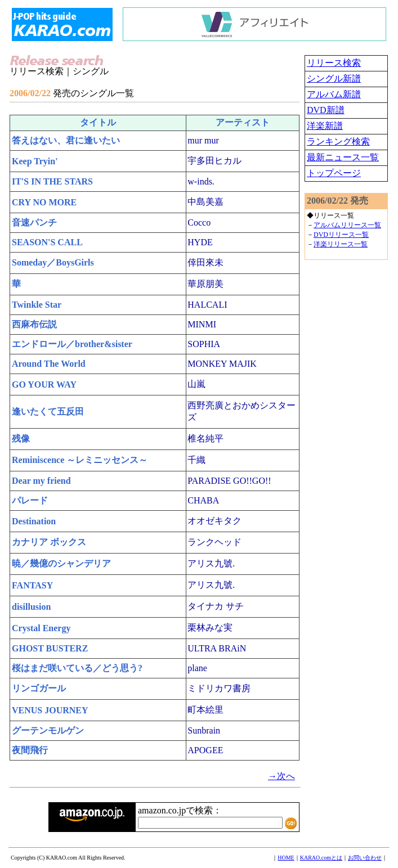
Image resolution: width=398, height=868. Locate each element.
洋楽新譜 (325, 126)
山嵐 (196, 384)
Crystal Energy (41, 628)
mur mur (203, 140)
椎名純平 (205, 439)
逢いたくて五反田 (48, 411)
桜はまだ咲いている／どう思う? (77, 668)
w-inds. (201, 181)
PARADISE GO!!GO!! (229, 481)
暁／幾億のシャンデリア (61, 563)
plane (197, 668)
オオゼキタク (214, 521)
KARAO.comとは (321, 858)
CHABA (203, 500)
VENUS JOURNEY (50, 710)
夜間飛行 (30, 750)
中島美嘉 (205, 202)
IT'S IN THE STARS (52, 181)
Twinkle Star (37, 305)
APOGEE (205, 750)
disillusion (31, 607)
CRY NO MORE (44, 202)
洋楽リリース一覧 (341, 244)
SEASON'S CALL (47, 242)
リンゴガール (39, 688)
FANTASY (32, 585)
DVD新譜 (326, 110)
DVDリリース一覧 (341, 235)
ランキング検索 (338, 141)
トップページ (334, 173)
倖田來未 (205, 262)
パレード (30, 500)
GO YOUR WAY (44, 384)
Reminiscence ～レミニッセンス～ (80, 460)
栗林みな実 (210, 628)
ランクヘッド (214, 542)
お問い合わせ (365, 858)
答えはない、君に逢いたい (66, 140)
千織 (196, 460)
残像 (21, 439)
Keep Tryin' (35, 161)
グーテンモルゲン (48, 730)
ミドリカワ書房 (219, 688)
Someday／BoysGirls (53, 262)
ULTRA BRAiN (217, 648)
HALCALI (207, 305)
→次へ (281, 776)
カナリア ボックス (49, 542)
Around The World (49, 364)
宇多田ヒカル (214, 161)
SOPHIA (204, 344)
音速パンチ (34, 222)
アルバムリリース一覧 (347, 225)
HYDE (200, 242)
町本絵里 (205, 710)
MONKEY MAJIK (222, 364)
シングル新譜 (334, 78)
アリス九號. (211, 563)
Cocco (199, 222)
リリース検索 (334, 63)
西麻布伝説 (34, 324)
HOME (286, 858)
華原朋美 (205, 284)
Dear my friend (41, 481)
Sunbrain (204, 730)
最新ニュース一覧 (343, 157)
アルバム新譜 (334, 94)
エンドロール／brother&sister (72, 344)
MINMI (202, 324)
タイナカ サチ (216, 606)
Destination (34, 521)
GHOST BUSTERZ (50, 648)
